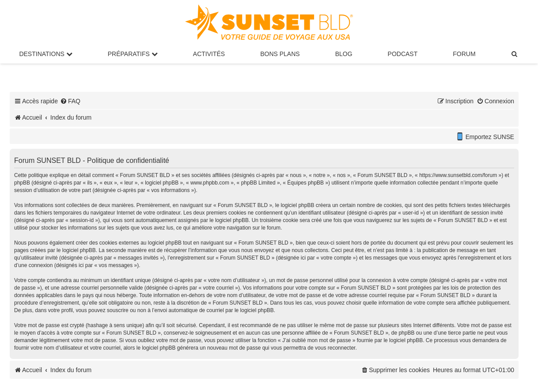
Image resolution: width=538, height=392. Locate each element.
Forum (464, 54)
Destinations (45, 54)
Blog (344, 54)
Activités (209, 54)
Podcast (403, 54)
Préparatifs (133, 54)
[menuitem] (515, 54)
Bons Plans (280, 54)
